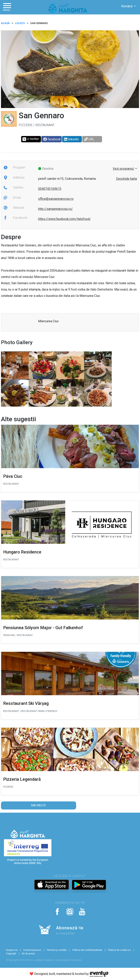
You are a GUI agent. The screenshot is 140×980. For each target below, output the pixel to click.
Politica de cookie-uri (119, 950)
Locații (20, 23)
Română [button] (127, 6)
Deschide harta (126, 179)
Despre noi (12, 950)
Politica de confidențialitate (87, 950)
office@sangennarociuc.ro (56, 199)
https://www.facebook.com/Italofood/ (64, 219)
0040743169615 (50, 189)
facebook (52, 139)
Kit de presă (28, 954)
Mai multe (39, 805)
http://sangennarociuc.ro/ (55, 209)
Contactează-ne (32, 950)
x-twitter (31, 139)
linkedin (71, 139)
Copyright (11, 954)
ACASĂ (5, 23)
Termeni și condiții (57, 950)
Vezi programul (124, 169)
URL (89, 139)
